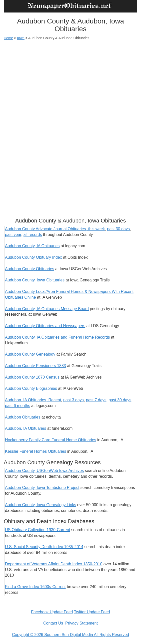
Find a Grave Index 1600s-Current (35, 587)
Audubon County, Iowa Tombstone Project (42, 488)
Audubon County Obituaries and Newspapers (45, 326)
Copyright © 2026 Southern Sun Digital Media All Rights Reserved (70, 635)
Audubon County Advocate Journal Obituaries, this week (55, 229)
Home (8, 38)
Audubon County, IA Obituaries (32, 246)
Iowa (21, 38)
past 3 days (73, 400)
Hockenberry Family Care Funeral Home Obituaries (51, 440)
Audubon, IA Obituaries (26, 428)
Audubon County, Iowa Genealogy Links (40, 505)
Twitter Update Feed (92, 612)
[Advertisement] (70, 80)
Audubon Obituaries (23, 417)
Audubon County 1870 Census (32, 377)
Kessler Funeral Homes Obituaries (36, 451)
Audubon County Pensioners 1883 (35, 366)
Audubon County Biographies (31, 388)
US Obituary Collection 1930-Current (38, 530)
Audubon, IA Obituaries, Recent (33, 400)
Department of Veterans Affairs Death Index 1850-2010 (54, 564)
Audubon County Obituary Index (33, 257)
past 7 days (96, 400)
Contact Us (53, 623)
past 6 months (18, 406)
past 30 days (118, 229)
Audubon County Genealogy (30, 354)
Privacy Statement (81, 623)
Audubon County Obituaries (30, 269)
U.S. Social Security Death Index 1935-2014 (44, 547)
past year (13, 235)
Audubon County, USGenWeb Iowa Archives (44, 471)
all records (33, 235)
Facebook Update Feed (52, 612)
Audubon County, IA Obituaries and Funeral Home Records (57, 337)
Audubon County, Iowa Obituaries (35, 280)
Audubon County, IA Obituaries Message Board (47, 309)
